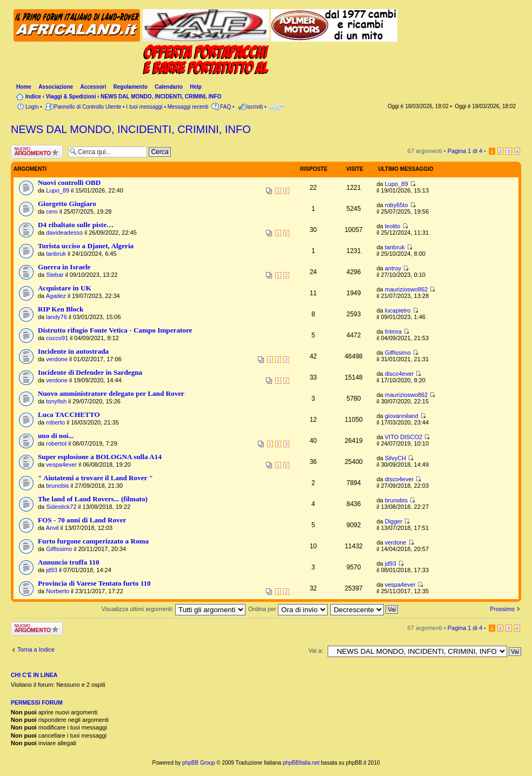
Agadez (56, 296)
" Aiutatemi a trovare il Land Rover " (95, 478)
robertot (56, 443)
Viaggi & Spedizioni (71, 97)
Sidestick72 (61, 507)
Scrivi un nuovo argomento (37, 152)
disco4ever (399, 374)
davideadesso (64, 233)
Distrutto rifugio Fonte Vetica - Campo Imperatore (115, 330)
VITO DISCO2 (404, 437)
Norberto (58, 591)
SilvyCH (395, 458)
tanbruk (56, 254)
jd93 (52, 570)
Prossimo (502, 609)
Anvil (52, 528)
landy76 (56, 317)
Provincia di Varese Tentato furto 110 (94, 583)
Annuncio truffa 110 (69, 562)
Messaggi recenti (188, 107)
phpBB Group (199, 763)
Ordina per (288, 609)
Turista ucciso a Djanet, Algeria (86, 246)
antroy (393, 268)
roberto (55, 422)
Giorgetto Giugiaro (67, 204)
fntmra (393, 331)
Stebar (55, 275)
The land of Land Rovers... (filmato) (93, 499)
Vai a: (315, 651)
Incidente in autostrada (73, 351)
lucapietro (398, 310)
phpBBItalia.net (301, 763)
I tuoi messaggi (144, 107)
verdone (57, 359)
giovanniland (402, 416)
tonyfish (56, 401)
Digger (394, 521)
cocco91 (57, 338)
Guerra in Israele (64, 267)
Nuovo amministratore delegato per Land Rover (111, 393)
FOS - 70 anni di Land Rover (82, 520)
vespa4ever (61, 465)
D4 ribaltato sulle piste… (76, 225)
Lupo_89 (58, 190)
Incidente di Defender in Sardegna (90, 372)
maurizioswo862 (406, 289)
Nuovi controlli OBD (69, 183)
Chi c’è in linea (34, 675)
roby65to (397, 205)
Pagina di (465, 151)
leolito (393, 226)
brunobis (57, 486)
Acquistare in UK (65, 288)
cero (52, 211)
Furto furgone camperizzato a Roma (93, 541)
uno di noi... (56, 436)
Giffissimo (398, 353)
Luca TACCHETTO (69, 414)
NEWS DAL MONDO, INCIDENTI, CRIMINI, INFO (161, 97)
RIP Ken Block (61, 309)
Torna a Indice (36, 649)
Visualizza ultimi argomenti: (174, 609)
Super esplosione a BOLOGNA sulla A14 (100, 457)
